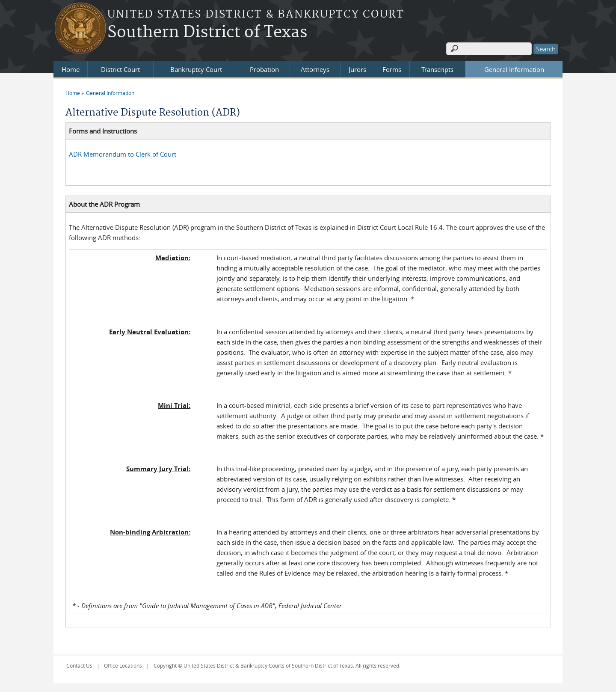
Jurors (357, 69)
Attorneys (315, 69)
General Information (514, 69)
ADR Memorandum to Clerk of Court (123, 154)
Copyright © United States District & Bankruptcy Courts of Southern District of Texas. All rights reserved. (277, 665)
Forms (392, 69)
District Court (120, 69)
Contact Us (79, 665)
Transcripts (437, 69)
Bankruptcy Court (196, 69)
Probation (264, 69)
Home (71, 69)
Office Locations (123, 665)
